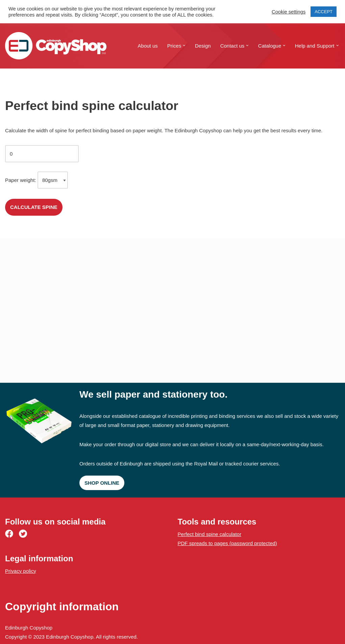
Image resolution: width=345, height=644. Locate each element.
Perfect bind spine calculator (210, 534)
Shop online (102, 483)
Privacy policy (21, 571)
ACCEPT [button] (324, 12)
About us (148, 46)
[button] (184, 46)
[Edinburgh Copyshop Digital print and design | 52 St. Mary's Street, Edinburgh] (56, 46)
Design (203, 46)
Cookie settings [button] (289, 12)
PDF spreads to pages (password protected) (227, 543)
